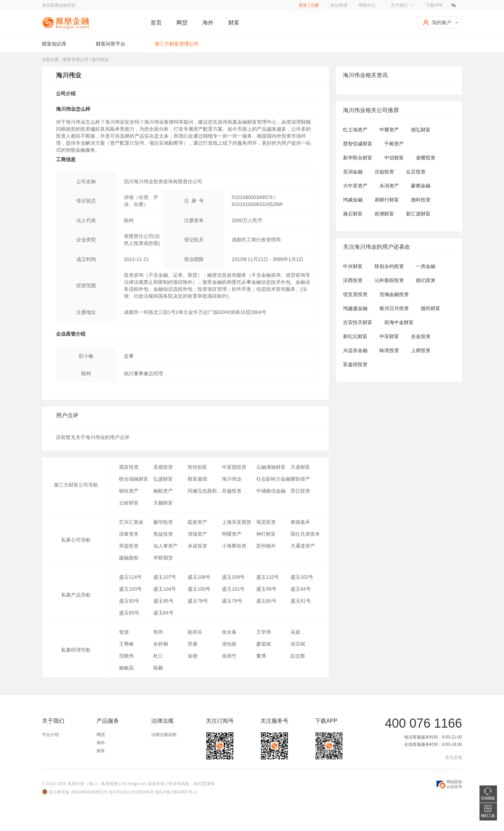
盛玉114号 (130, 577)
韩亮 (158, 632)
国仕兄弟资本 (305, 534)
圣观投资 (163, 467)
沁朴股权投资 (389, 280)
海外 (208, 23)
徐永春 (229, 632)
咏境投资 (389, 350)
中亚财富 (389, 336)
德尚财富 (430, 308)
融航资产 (163, 491)
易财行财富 (387, 200)
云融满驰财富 (271, 467)
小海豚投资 (234, 546)
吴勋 (295, 632)
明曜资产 (232, 534)
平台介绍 (50, 735)
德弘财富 (421, 130)
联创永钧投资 (389, 266)
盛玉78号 (198, 601)
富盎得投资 (355, 364)
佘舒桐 (161, 644)
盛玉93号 (129, 601)
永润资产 (389, 186)
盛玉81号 (301, 601)
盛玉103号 (130, 589)
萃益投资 (129, 546)
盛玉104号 (165, 589)
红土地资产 (355, 130)
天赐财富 (163, 503)
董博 (261, 656)
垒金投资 (421, 336)
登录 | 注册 (309, 5)
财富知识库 (54, 44)
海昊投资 (266, 522)
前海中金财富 (399, 322)
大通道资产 (303, 546)
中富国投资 (234, 467)
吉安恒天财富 (358, 322)
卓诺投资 (197, 546)
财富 (234, 23)
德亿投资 (426, 280)
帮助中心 (367, 5)
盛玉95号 (163, 601)
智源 (124, 632)
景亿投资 (300, 491)
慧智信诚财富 (358, 144)
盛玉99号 (266, 589)
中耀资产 (389, 130)
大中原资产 (355, 186)
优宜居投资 (355, 294)
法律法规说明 (164, 735)
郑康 (192, 644)
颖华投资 (163, 522)
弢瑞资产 (197, 534)
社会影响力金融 (273, 479)
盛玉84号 (163, 613)
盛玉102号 (302, 577)
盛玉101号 (233, 589)
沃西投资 (353, 280)
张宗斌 (298, 644)
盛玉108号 (199, 577)
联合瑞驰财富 (134, 479)
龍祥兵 (195, 632)
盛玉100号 (199, 589)
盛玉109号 (233, 577)
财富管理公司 (76, 60)
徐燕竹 (229, 656)
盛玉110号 (268, 577)
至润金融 (353, 172)
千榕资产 (394, 144)
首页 (156, 23)
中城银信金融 (271, 491)
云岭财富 (129, 503)
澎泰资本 (129, 534)
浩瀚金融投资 (394, 294)
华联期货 (163, 558)
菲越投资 (232, 491)
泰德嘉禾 (300, 522)
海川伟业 (232, 479)
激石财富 (353, 214)
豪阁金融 (421, 186)
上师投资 (421, 350)
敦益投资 (163, 534)
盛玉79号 (232, 601)
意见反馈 (454, 757)
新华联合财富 (358, 158)
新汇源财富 (418, 214)
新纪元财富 (355, 336)
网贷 (182, 23)
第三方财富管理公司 (177, 44)
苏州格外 (266, 546)
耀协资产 (300, 479)
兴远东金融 (355, 350)
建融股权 (129, 558)
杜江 (158, 656)
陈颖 (158, 668)
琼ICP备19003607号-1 (176, 792)
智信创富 (197, 467)
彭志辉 (298, 656)
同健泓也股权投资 (205, 491)
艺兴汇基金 (131, 522)
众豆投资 (416, 172)
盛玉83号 (129, 613)
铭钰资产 (129, 491)
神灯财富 (266, 534)
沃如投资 (384, 172)
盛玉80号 (266, 601)
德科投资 (421, 200)
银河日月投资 (394, 308)
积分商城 (339, 5)
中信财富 (394, 158)
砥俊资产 (197, 522)
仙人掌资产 (166, 546)
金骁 (192, 656)
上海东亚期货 (237, 522)
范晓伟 (126, 656)
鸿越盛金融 (355, 308)
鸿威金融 (353, 200)
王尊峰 (126, 644)
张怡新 (229, 644)
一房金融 (426, 266)
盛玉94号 (301, 589)
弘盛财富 (163, 479)
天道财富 (300, 467)
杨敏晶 (126, 668)
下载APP (434, 5)
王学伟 (264, 632)
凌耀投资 (426, 158)
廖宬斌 (264, 644)
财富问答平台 (111, 44)
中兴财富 (353, 266)
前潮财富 (384, 214)
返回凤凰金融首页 (59, 5)
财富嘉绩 (197, 479)
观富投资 (129, 467)
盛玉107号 (165, 577)
